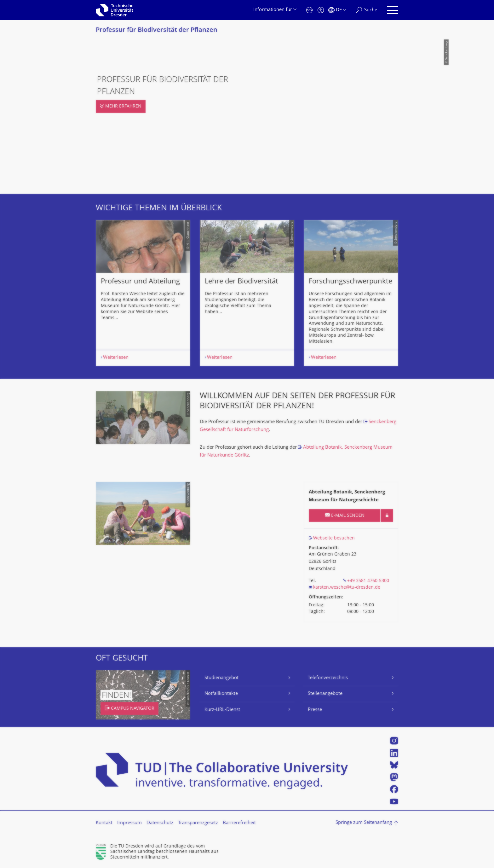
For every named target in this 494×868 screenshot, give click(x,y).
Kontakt (104, 823)
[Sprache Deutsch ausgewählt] (337, 10)
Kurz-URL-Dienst (222, 710)
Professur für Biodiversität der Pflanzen (157, 30)
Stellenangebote (325, 694)
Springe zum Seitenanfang (364, 823)
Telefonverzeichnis (328, 678)
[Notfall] (309, 10)
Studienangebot (221, 678)
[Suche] (366, 10)
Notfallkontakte (221, 694)
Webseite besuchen (334, 538)
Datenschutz (160, 823)
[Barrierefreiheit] (321, 10)
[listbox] (247, 293)
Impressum (129, 823)
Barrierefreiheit (239, 823)
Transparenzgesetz (198, 823)
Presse (315, 710)
